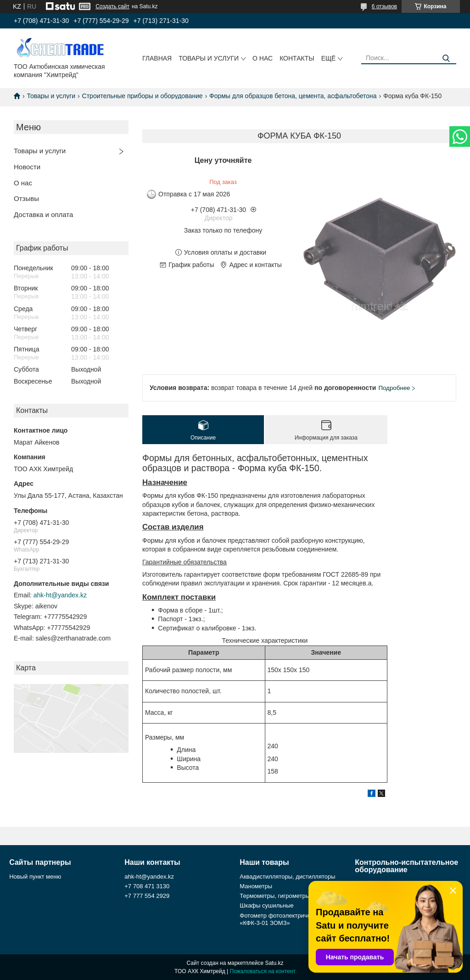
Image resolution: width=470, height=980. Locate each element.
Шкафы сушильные (267, 905)
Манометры (256, 886)
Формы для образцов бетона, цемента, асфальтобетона (293, 96)
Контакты (297, 58)
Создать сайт (112, 6)
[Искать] (446, 58)
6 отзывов (384, 6)
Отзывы (26, 198)
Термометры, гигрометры (275, 896)
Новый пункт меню (35, 877)
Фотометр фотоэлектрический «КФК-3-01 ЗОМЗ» (281, 919)
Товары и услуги (209, 58)
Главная (157, 58)
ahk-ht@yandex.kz (60, 595)
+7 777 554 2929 (147, 896)
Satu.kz (274, 963)
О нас (263, 58)
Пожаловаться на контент (263, 971)
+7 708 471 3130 (147, 886)
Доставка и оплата (43, 214)
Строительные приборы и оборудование (143, 96)
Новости (27, 167)
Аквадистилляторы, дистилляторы (287, 877)
